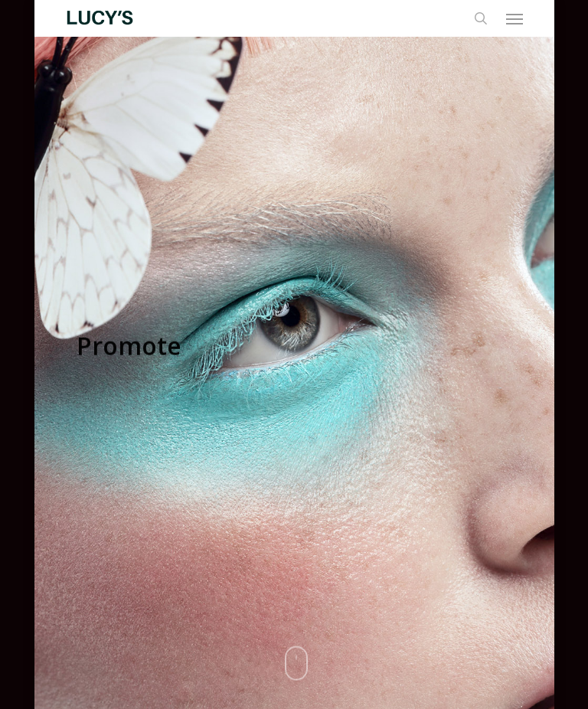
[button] (514, 18)
